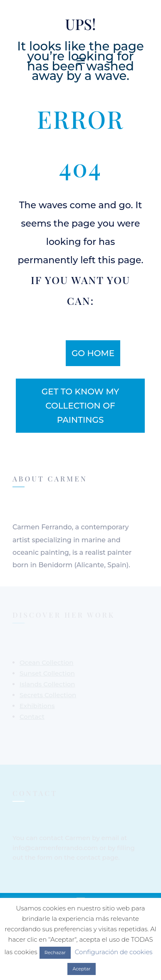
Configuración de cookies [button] (114, 952)
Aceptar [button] (81, 969)
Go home (93, 353)
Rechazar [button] (55, 953)
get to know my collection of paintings (80, 406)
